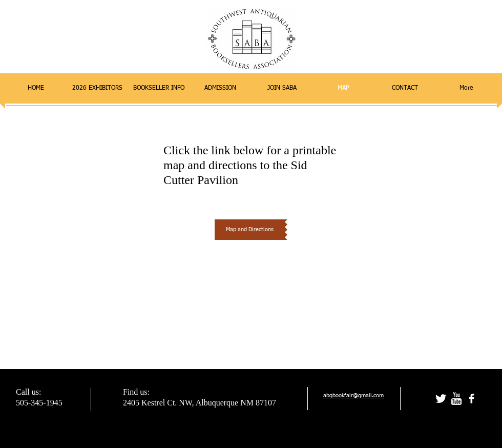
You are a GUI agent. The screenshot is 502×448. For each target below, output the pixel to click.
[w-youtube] (456, 399)
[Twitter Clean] (441, 399)
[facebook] (472, 399)
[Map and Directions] (250, 230)
